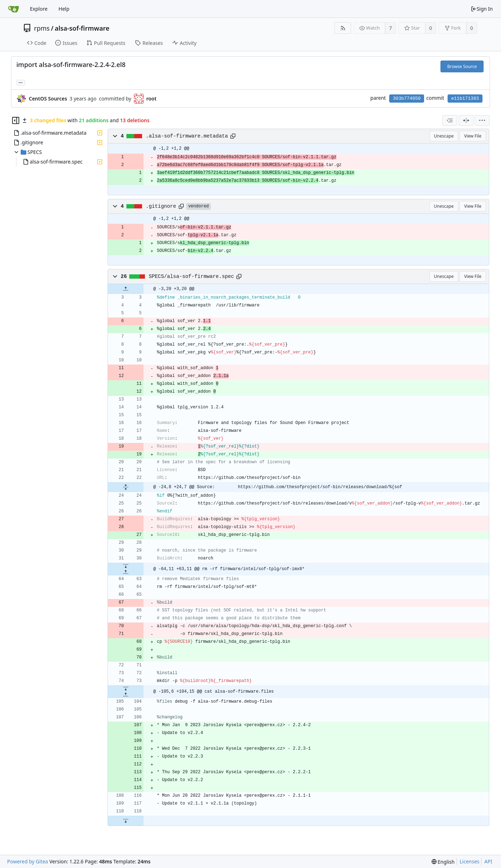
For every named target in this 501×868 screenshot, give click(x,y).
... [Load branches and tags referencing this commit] (21, 82)
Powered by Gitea (28, 861)
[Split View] (466, 120)
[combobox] (450, 120)
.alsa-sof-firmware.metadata (187, 136)
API (488, 861)
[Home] (14, 9)
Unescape (444, 136)
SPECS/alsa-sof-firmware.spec (191, 277)
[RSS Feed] (343, 28)
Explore (39, 9)
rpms (42, 28)
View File (473, 136)
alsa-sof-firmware (82, 28)
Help (64, 9)
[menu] (482, 120)
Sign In (482, 9)
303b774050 (407, 99)
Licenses (470, 861)
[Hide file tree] (16, 120)
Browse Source (462, 66)
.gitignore (161, 206)
